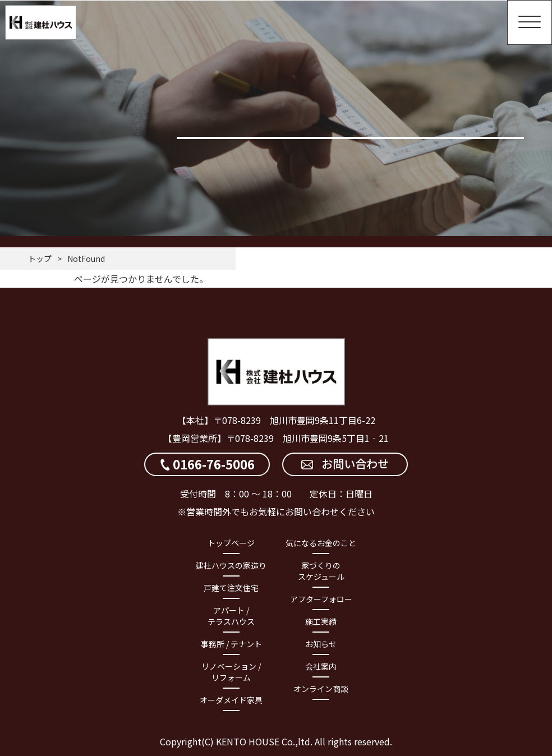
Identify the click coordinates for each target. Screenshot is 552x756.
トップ (40, 259)
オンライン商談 (321, 689)
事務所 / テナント (231, 644)
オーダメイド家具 (231, 700)
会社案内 (321, 666)
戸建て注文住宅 (231, 588)
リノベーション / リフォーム (231, 672)
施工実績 (321, 621)
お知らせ (321, 644)
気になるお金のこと (321, 543)
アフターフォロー (321, 599)
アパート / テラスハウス (231, 616)
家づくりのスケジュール (321, 571)
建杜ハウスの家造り (231, 565)
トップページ (231, 543)
